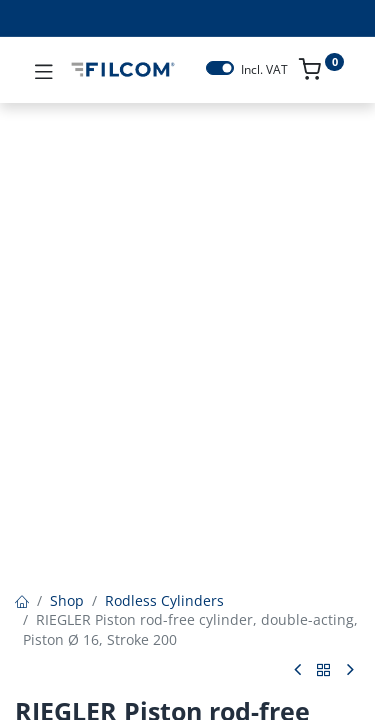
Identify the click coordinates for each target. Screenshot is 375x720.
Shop (67, 600)
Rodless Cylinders (164, 600)
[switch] (220, 68)
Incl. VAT (264, 70)
